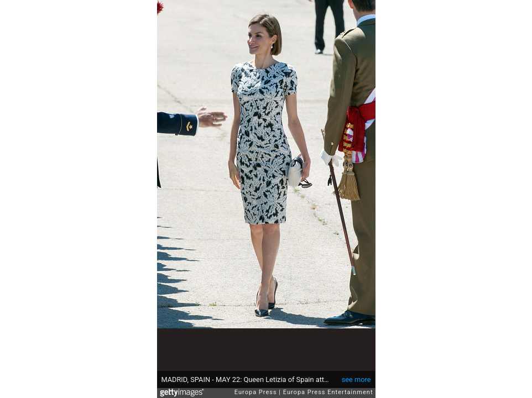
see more (356, 379)
